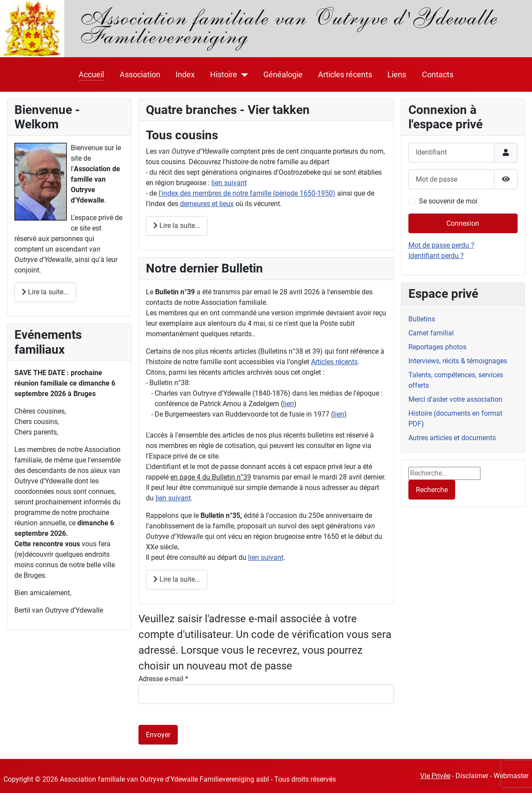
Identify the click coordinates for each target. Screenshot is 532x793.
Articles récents (345, 75)
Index (185, 75)
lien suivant (229, 183)
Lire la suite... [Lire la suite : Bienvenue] (45, 292)
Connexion (463, 223)
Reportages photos (437, 347)
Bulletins (422, 319)
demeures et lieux (207, 204)
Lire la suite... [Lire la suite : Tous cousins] (177, 226)
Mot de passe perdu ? (441, 245)
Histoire (224, 75)
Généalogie (283, 75)
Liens (397, 75)
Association (140, 75)
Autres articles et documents (452, 438)
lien (288, 404)
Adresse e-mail (163, 679)
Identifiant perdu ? (436, 256)
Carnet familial (431, 333)
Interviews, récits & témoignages (458, 361)
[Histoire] (243, 75)
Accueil (91, 75)
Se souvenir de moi (448, 201)
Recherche (432, 490)
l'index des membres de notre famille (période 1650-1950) (247, 193)
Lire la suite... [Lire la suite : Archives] (177, 579)
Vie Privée (435, 776)
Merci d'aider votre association (455, 399)
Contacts (438, 75)
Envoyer (158, 735)
